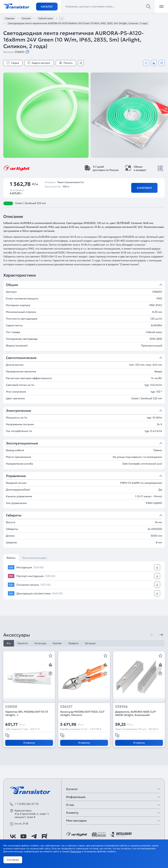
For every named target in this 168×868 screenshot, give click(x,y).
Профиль (73, 643)
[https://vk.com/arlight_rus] (13, 836)
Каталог (47, 7)
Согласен (13, 860)
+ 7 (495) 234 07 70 (27, 804)
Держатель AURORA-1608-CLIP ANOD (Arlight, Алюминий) (135, 713)
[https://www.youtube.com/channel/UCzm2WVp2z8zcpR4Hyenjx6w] (23, 836)
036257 (66, 707)
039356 (121, 707)
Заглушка (90, 643)
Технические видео (34, 558)
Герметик (23, 643)
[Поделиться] (81, 63)
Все (9, 643)
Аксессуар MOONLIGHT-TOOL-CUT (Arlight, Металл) (82, 713)
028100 (11, 707)
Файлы (11, 558)
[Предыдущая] (152, 635)
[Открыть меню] (161, 7)
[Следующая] (161, 635)
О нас (70, 805)
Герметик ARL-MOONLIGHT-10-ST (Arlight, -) (27, 713)
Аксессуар (40, 643)
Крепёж (57, 643)
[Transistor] (16, 6)
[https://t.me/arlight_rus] (34, 836)
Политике (76, 851)
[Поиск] (148, 7)
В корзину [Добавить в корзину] (144, 188)
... (61, 18)
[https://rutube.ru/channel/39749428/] (44, 836)
